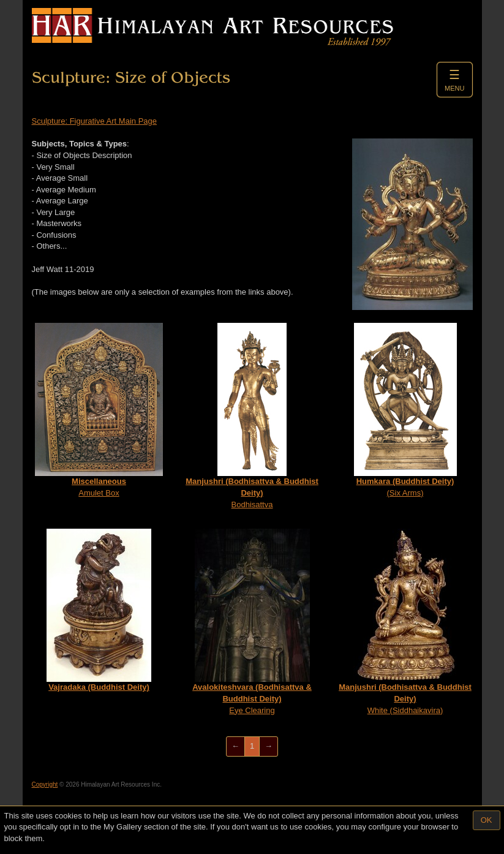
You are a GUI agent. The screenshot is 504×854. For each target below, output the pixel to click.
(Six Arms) (405, 410)
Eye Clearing (252, 622)
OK (487, 820)
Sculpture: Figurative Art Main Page (95, 121)
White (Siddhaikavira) (405, 622)
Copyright (45, 784)
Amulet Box (99, 410)
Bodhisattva (252, 416)
